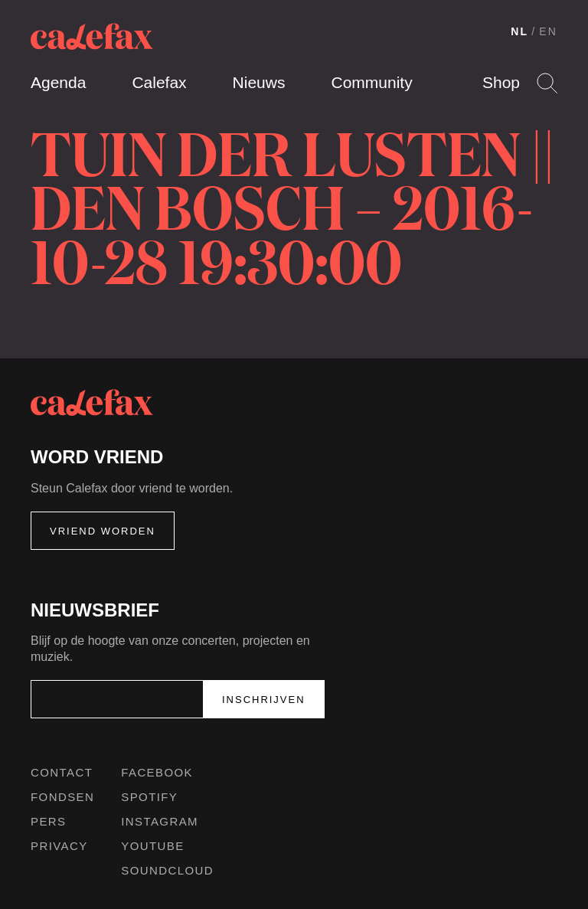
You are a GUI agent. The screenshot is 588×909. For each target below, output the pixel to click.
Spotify (149, 797)
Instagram (160, 821)
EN (548, 31)
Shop (501, 82)
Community (371, 82)
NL (519, 31)
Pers (49, 821)
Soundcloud (167, 870)
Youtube (152, 846)
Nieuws (259, 82)
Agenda (58, 82)
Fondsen (62, 797)
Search (547, 83)
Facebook (157, 772)
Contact (62, 772)
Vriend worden (103, 531)
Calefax (159, 82)
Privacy (59, 846)
